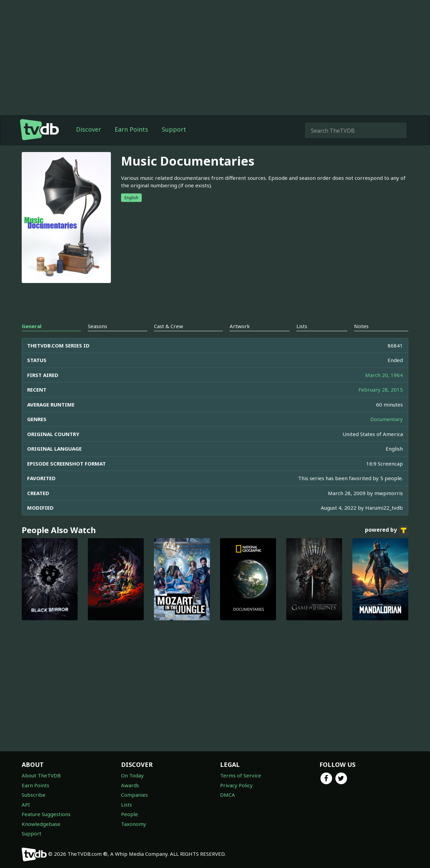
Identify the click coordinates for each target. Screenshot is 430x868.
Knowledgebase (41, 824)
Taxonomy (134, 824)
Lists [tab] (302, 326)
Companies (134, 795)
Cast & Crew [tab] (169, 326)
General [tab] (32, 326)
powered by (387, 530)
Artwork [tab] (240, 326)
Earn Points (131, 129)
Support (174, 129)
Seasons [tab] (97, 326)
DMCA (228, 795)
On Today (132, 775)
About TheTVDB (41, 775)
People (130, 814)
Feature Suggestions (46, 814)
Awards (130, 785)
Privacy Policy (236, 785)
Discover (89, 129)
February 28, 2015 (381, 390)
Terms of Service (241, 775)
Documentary (387, 419)
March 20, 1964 (384, 375)
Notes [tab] (361, 326)
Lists (126, 805)
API (26, 805)
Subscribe (34, 795)
